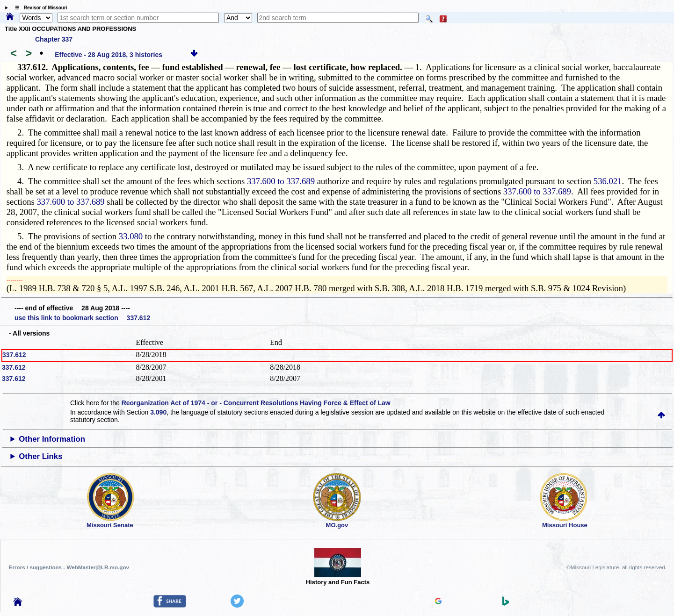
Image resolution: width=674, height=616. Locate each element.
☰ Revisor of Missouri (39, 8)
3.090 (158, 412)
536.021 (608, 181)
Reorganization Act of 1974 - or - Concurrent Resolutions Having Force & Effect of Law (256, 403)
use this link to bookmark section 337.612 (82, 318)
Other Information (52, 439)
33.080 (131, 236)
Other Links (40, 456)
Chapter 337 (54, 39)
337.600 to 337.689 (281, 181)
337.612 (14, 355)
